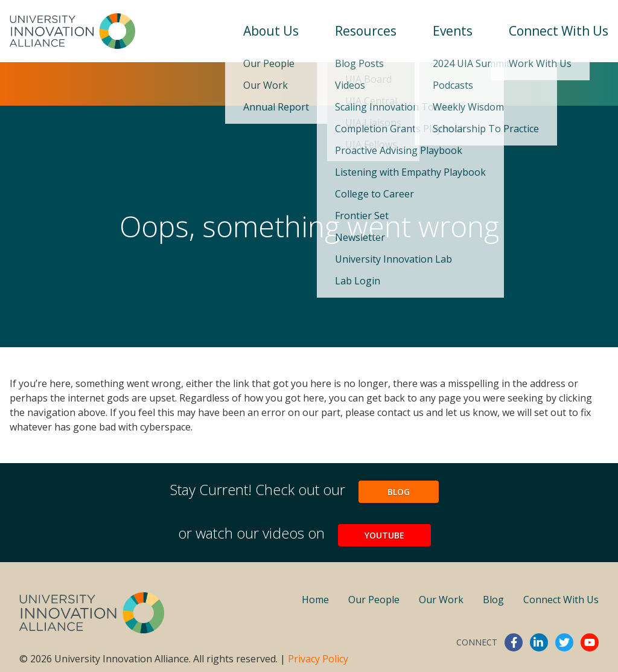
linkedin (539, 642)
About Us (271, 31)
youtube (590, 642)
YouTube (384, 535)
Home (315, 600)
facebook (514, 642)
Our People (374, 600)
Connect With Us (559, 31)
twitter (564, 642)
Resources (366, 31)
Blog (399, 492)
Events (453, 31)
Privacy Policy (318, 659)
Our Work (441, 600)
